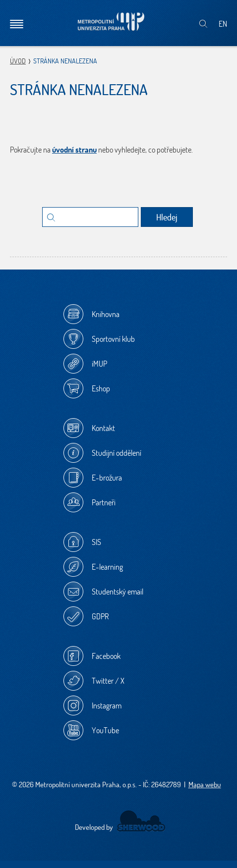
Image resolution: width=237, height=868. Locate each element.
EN (223, 24)
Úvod (18, 61)
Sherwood (141, 821)
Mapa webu (205, 785)
